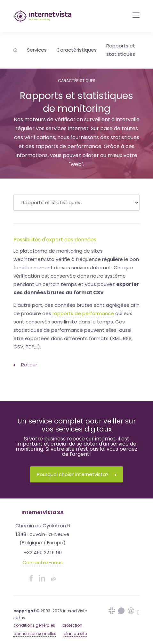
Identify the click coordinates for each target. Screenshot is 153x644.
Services (37, 50)
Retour (25, 365)
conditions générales (34, 625)
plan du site (75, 634)
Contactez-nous (43, 562)
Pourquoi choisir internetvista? (76, 474)
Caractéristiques (76, 50)
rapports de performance (83, 313)
